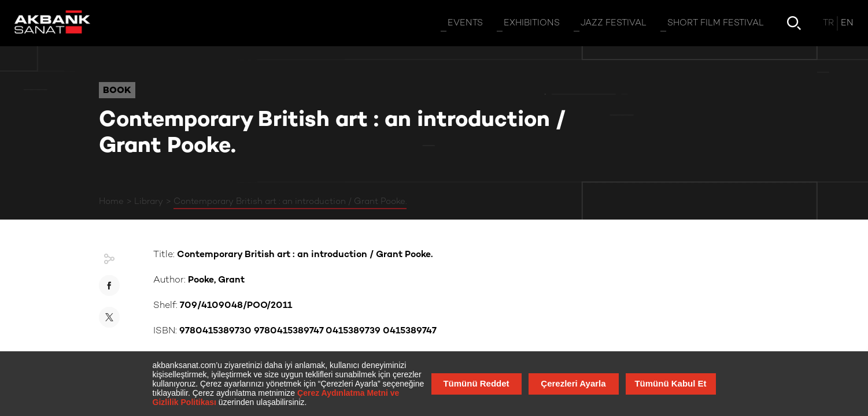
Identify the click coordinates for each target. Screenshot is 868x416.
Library (149, 202)
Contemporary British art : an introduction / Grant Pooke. (290, 202)
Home (111, 202)
